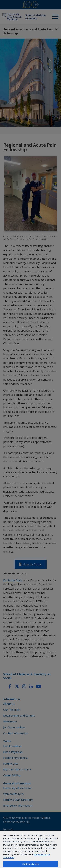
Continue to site (30, 864)
